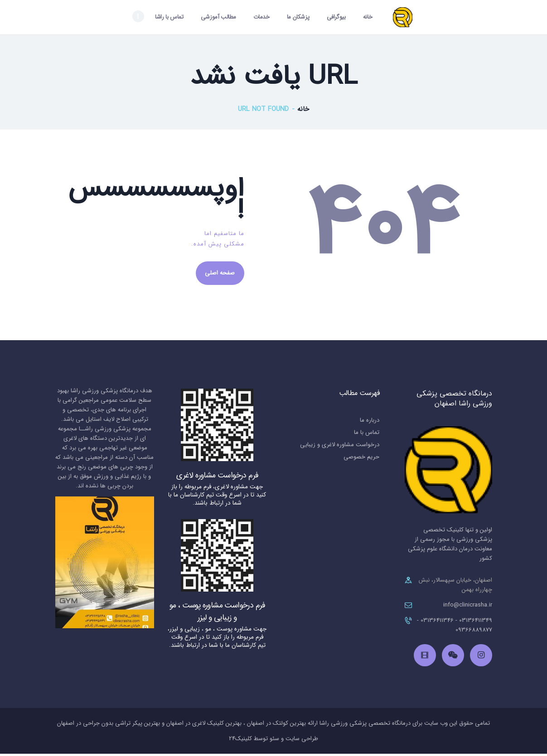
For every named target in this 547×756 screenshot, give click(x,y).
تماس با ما (367, 435)
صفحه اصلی (222, 275)
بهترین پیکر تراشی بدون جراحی (121, 725)
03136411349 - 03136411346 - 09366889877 (455, 627)
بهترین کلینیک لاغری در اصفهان (204, 725)
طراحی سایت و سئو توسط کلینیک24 (273, 741)
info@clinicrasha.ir (468, 607)
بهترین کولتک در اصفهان (277, 725)
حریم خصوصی (361, 459)
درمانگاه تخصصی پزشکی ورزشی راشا (365, 725)
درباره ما (370, 422)
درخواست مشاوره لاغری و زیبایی (340, 447)
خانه (303, 111)
